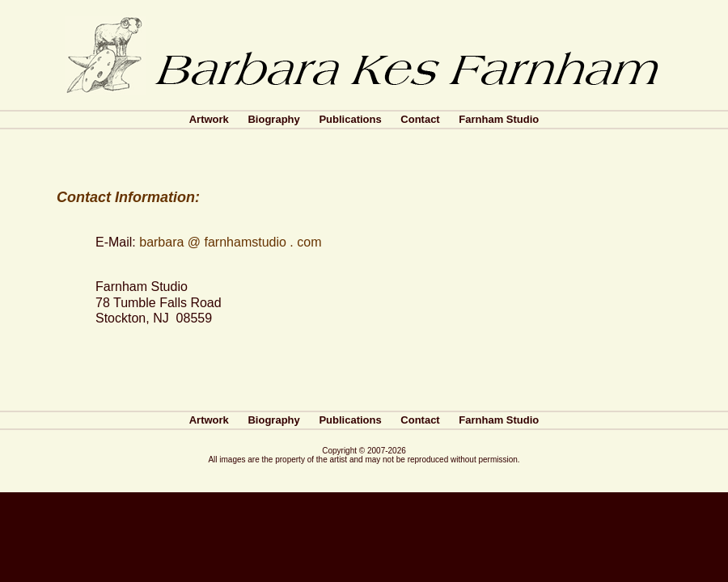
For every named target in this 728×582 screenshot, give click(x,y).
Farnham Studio (499, 119)
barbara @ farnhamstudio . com (230, 242)
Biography (273, 119)
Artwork (209, 119)
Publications (350, 119)
